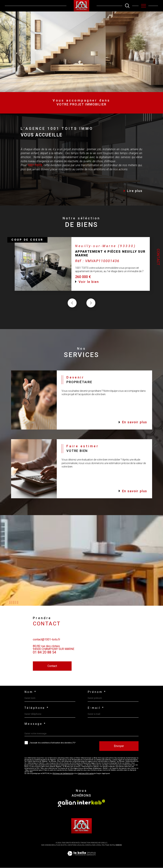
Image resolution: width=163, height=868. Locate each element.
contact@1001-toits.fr (47, 645)
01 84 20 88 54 (44, 658)
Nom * (31, 692)
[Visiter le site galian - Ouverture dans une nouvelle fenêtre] (67, 803)
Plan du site (61, 845)
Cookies (119, 845)
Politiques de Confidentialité (63, 774)
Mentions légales (76, 845)
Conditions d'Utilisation (85, 774)
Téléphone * (37, 708)
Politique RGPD (108, 845)
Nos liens (96, 845)
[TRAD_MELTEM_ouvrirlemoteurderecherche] (127, 6)
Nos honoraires (48, 845)
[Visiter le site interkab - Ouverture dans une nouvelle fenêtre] (91, 802)
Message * (35, 724)
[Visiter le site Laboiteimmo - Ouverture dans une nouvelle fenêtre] (81, 857)
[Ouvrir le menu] (143, 6)
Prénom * (97, 692)
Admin (88, 845)
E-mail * (96, 708)
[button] (91, 309)
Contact (158, 257)
